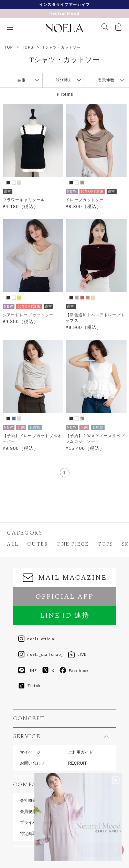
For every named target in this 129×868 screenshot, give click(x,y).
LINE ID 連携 (65, 616)
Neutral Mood (65, 13)
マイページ (30, 752)
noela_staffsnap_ (41, 654)
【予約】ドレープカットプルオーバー (32, 439)
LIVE (77, 654)
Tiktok (30, 686)
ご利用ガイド (81, 752)
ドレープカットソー (85, 200)
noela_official (37, 639)
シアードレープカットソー (28, 315)
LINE (28, 670)
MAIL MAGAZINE (65, 578)
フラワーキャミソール (24, 200)
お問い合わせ (33, 763)
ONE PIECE (73, 544)
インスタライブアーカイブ (65, 4)
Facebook (74, 670)
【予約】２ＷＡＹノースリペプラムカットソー (95, 439)
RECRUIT (78, 763)
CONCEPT (29, 719)
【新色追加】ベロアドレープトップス (95, 318)
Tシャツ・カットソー (62, 47)
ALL (13, 544)
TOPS (28, 47)
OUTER (38, 544)
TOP (9, 47)
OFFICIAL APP (64, 597)
